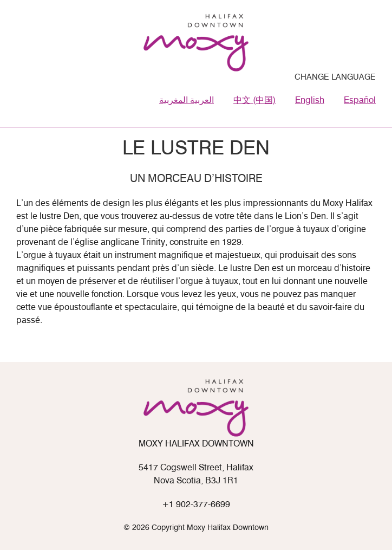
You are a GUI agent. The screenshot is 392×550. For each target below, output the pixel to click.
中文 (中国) (254, 101)
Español (360, 101)
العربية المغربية (187, 101)
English (310, 101)
